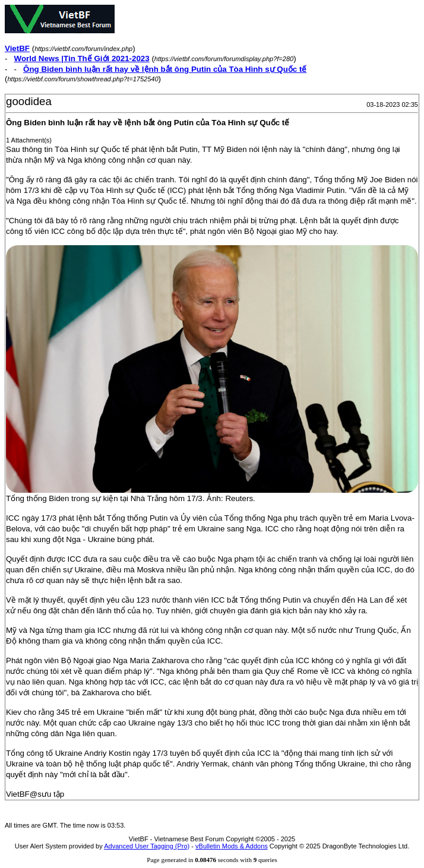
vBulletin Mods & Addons (232, 846)
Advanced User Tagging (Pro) (147, 846)
